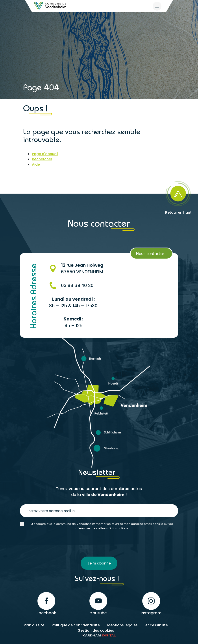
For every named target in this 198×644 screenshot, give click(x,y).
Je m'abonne (99, 563)
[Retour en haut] (178, 196)
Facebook (46, 604)
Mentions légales (122, 625)
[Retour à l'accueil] (50, 6)
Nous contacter (150, 253)
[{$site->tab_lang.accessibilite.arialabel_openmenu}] (157, 6)
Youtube (98, 604)
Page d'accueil (45, 154)
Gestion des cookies (96, 630)
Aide (36, 164)
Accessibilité (156, 625)
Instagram (151, 604)
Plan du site (34, 625)
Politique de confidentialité (76, 625)
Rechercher (42, 159)
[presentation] (53, 544)
